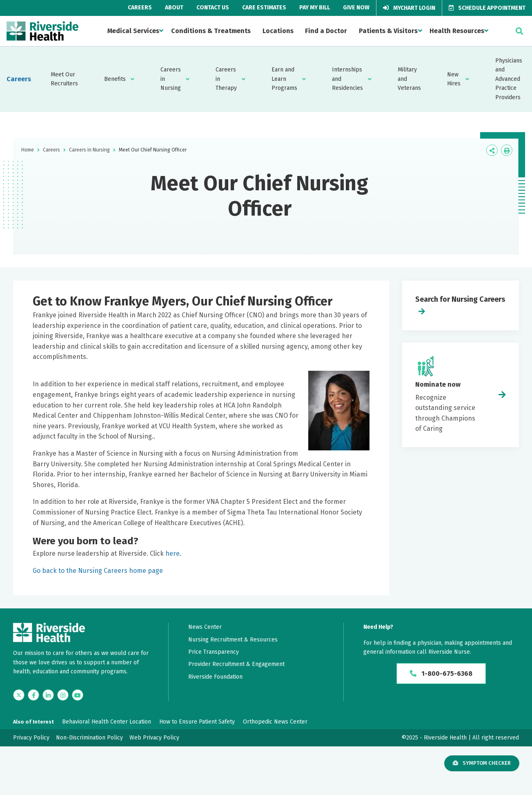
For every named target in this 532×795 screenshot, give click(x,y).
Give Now (356, 8)
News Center (205, 627)
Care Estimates (264, 8)
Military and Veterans (409, 79)
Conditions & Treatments (211, 31)
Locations (278, 31)
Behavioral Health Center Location (107, 722)
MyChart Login (409, 8)
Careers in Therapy (226, 79)
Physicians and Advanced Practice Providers (509, 79)
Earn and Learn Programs (284, 79)
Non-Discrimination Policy (89, 738)
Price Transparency (214, 652)
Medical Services (133, 31)
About (174, 8)
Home (28, 150)
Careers (140, 8)
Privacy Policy (31, 738)
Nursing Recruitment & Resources (233, 640)
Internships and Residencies (347, 79)
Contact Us (213, 8)
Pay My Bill (315, 8)
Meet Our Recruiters (64, 79)
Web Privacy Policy (154, 738)
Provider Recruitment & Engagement (236, 664)
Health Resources (457, 31)
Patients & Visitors (388, 31)
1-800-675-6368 (441, 674)
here (173, 553)
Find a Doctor (326, 31)
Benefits (115, 79)
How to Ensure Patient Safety (197, 722)
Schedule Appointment (487, 8)
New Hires (454, 79)
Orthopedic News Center (275, 722)
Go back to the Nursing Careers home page (98, 571)
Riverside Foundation (215, 677)
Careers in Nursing (171, 79)
